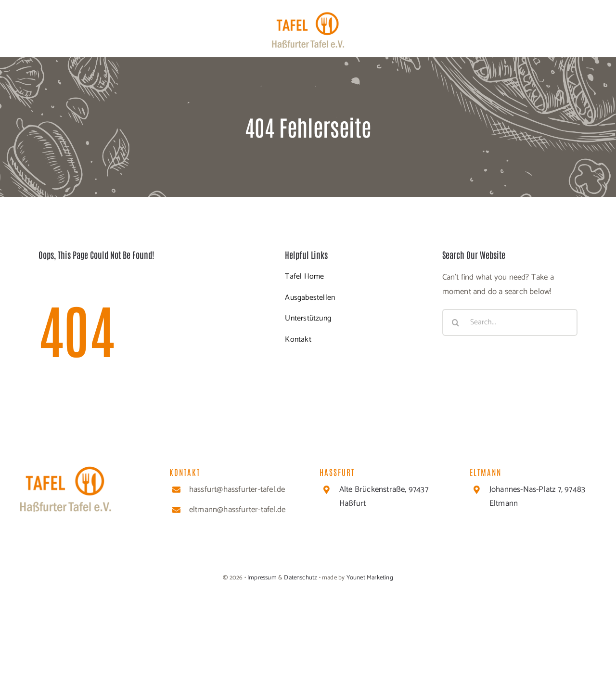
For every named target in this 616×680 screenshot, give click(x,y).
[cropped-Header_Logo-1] (308, 15)
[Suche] (456, 322)
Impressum (261, 578)
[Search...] (510, 322)
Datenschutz (301, 578)
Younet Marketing (370, 578)
